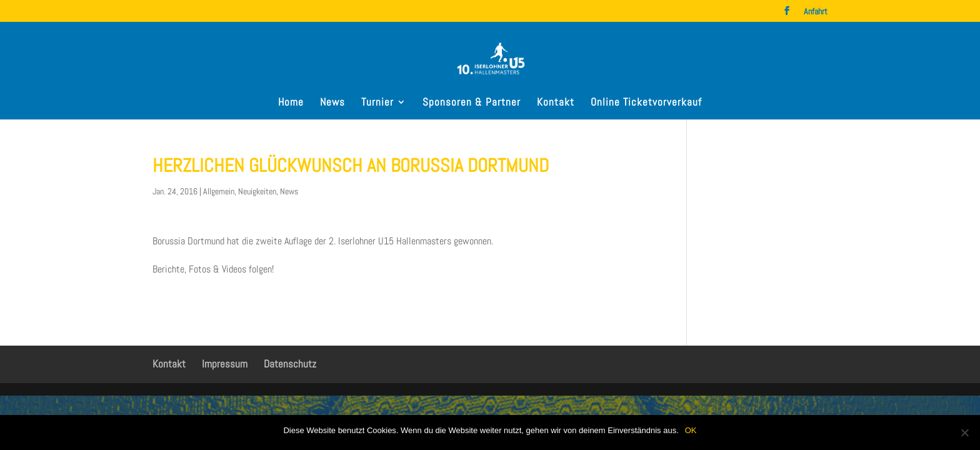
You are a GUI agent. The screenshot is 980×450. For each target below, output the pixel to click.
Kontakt (556, 103)
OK (691, 430)
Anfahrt (816, 12)
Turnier (377, 103)
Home (291, 103)
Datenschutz (290, 364)
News (332, 103)
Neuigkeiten (257, 191)
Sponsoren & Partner (472, 103)
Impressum (225, 364)
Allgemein (219, 191)
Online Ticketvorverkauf (646, 103)
